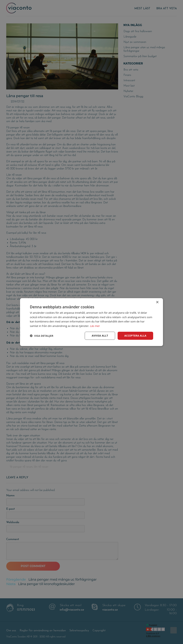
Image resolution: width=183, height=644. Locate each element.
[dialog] (91, 322)
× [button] (157, 302)
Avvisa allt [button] (100, 336)
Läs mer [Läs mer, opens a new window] (95, 326)
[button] (42, 336)
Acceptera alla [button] (135, 336)
